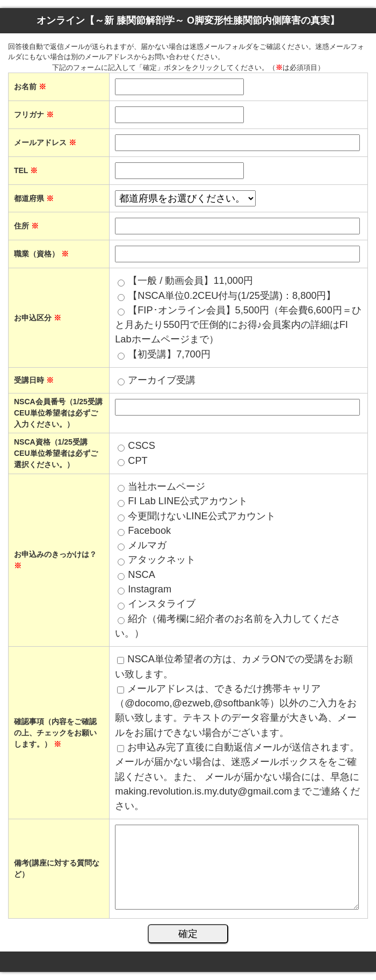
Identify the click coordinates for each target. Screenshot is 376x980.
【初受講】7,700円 (169, 354)
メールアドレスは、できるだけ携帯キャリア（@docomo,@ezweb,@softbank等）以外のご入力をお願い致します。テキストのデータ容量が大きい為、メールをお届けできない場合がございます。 (236, 711)
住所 (26, 226)
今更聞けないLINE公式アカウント (201, 516)
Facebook (149, 531)
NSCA (142, 575)
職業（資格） (41, 254)
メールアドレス (45, 142)
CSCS (142, 446)
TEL (26, 170)
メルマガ (147, 545)
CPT (138, 461)
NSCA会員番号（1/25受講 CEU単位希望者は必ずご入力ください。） (58, 413)
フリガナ (34, 115)
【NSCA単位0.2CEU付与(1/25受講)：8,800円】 (232, 296)
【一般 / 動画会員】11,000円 (190, 281)
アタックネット (162, 560)
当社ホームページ (167, 487)
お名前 (30, 87)
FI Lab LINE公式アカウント (188, 501)
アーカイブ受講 (162, 380)
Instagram (150, 589)
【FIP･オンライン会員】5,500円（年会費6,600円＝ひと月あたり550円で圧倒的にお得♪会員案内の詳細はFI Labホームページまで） (238, 325)
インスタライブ (162, 604)
